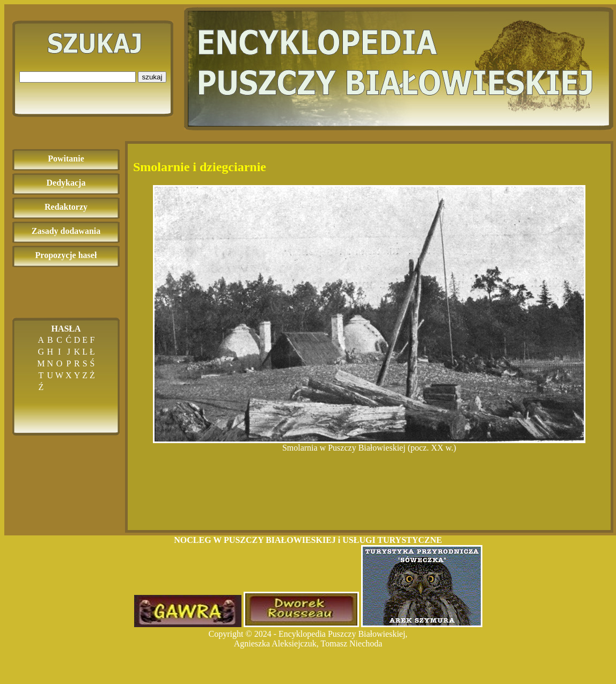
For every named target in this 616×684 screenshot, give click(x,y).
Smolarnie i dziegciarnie (200, 167)
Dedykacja (66, 183)
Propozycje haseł (66, 255)
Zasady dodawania (66, 231)
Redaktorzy (66, 207)
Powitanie (66, 159)
